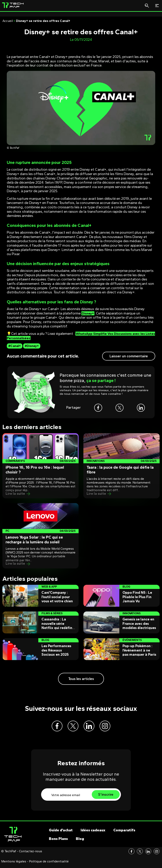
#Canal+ (15, 346)
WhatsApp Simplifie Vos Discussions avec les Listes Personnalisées (78, 336)
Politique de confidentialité (49, 864)
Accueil (8, 21)
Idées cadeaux (93, 833)
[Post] (40, 466)
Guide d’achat (61, 833)
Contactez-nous (31, 854)
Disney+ (88, 313)
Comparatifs (124, 833)
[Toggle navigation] (157, 6)
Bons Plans (58, 842)
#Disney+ (32, 346)
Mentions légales (14, 864)
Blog (80, 842)
